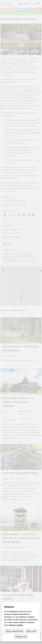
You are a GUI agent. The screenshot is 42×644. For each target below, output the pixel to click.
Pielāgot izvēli (21, 637)
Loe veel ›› (27, 438)
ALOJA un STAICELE (21, 13)
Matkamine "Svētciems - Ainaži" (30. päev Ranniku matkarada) (21, 538)
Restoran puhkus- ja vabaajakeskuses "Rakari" (18, 402)
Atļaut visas (31, 631)
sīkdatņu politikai (16, 625)
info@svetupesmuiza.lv (13, 237)
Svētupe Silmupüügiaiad (20, 473)
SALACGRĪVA (21, 10)
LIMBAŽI (35, 10)
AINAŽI (7, 10)
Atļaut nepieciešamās (15, 631)
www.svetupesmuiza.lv (13, 233)
